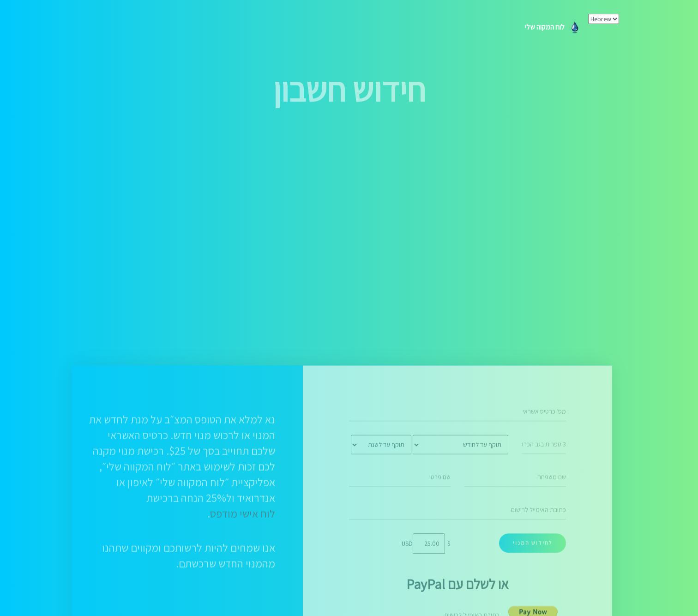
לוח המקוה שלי (553, 27)
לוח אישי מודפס (243, 593)
